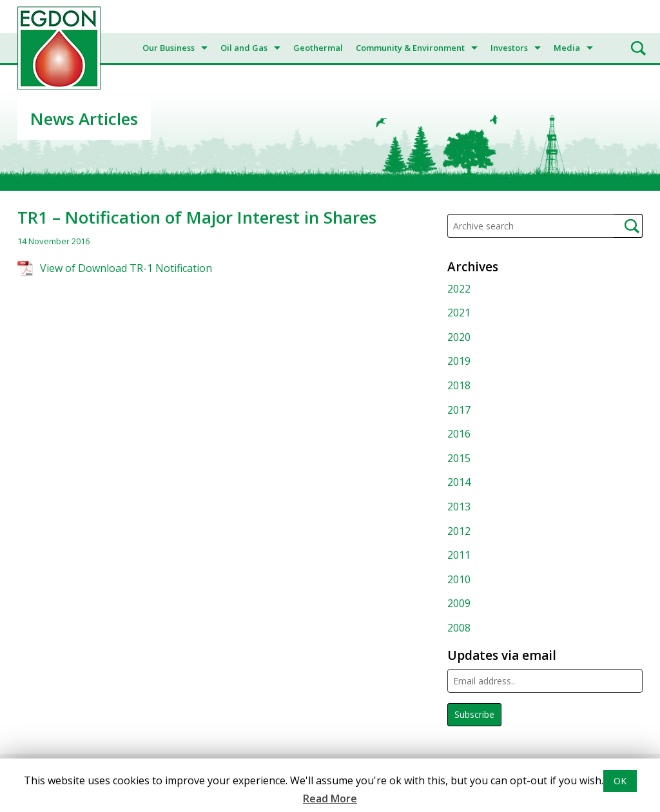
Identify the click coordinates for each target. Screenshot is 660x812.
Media (567, 48)
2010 (459, 579)
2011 (459, 555)
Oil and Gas (244, 48)
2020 (459, 337)
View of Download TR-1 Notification (126, 268)
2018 (459, 385)
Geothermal (318, 48)
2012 (459, 531)
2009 (459, 603)
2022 (459, 289)
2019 (459, 361)
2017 (459, 410)
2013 (459, 507)
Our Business (169, 48)
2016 (459, 434)
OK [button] (620, 781)
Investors (509, 48)
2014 (459, 482)
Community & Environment (410, 48)
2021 (459, 313)
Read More (330, 798)
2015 (459, 458)
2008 (459, 628)
